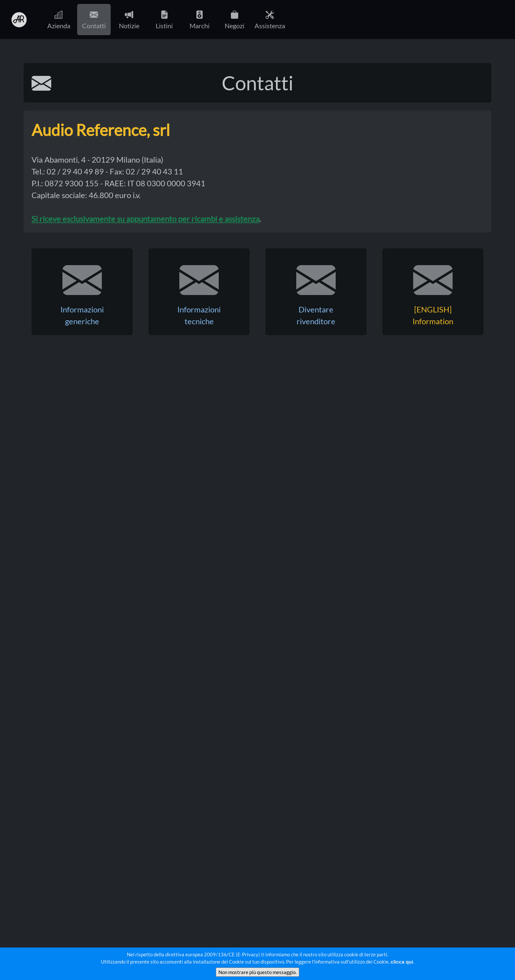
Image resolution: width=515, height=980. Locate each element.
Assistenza (270, 20)
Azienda (59, 20)
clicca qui (402, 962)
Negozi (235, 20)
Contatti (94, 20)
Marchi (200, 20)
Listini (164, 20)
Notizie (129, 20)
